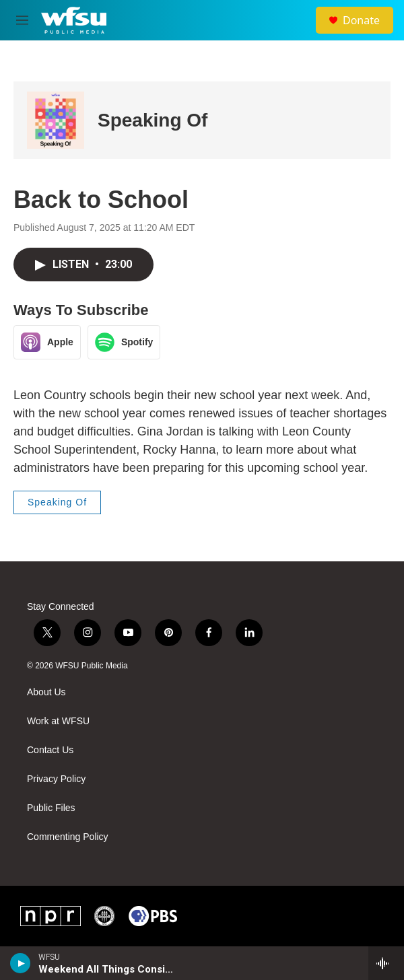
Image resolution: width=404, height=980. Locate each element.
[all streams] (386, 963)
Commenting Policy (68, 837)
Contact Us (50, 750)
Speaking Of (153, 120)
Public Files (51, 808)
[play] (21, 963)
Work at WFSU (58, 721)
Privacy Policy (56, 779)
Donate (361, 20)
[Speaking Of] (56, 120)
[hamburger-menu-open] (23, 20)
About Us (46, 692)
